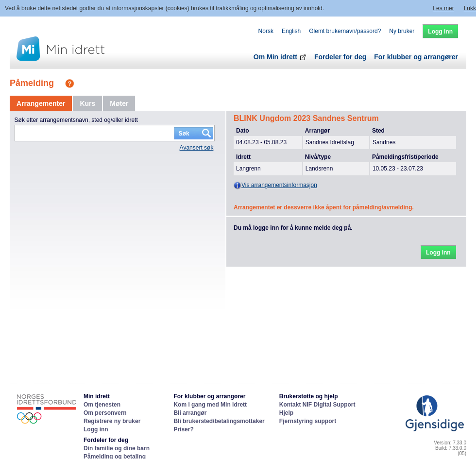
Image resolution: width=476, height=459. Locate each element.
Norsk (266, 31)
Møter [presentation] (119, 103)
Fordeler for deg (340, 57)
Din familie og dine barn (117, 448)
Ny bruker (402, 31)
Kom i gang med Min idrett (210, 405)
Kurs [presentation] (87, 103)
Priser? (183, 429)
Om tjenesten (102, 405)
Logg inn (96, 429)
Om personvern (105, 413)
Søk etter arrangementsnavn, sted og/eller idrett (76, 120)
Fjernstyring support (308, 421)
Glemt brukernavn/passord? (345, 31)
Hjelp (286, 413)
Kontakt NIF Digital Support (317, 405)
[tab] (41, 103)
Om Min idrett (280, 57)
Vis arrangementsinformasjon (275, 186)
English (291, 31)
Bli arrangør (190, 413)
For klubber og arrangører (416, 57)
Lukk (470, 8)
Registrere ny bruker (112, 421)
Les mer (443, 8)
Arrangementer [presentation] (41, 103)
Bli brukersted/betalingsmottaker (219, 421)
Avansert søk (197, 148)
